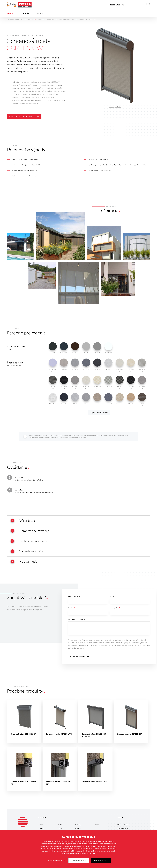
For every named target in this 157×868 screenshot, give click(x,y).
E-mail (113, 601)
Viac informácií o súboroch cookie (89, 844)
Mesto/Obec (115, 613)
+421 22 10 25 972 (116, 5)
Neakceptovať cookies (78, 860)
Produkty (12, 13)
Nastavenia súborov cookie (56, 860)
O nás (26, 13)
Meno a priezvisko (75, 601)
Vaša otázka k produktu (76, 625)
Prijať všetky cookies (101, 860)
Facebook (128, 5)
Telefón (71, 613)
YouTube (134, 5)
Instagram (140, 5)
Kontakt (40, 13)
